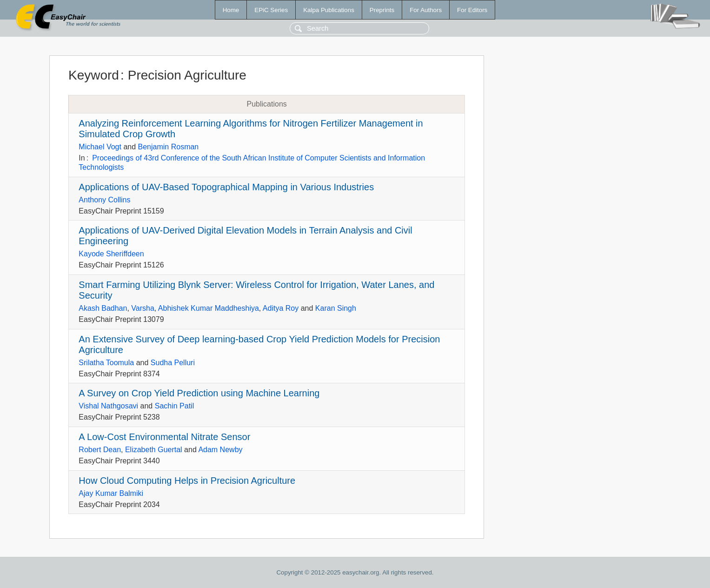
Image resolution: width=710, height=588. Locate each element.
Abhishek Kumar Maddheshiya (209, 308)
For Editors (472, 10)
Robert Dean (100, 450)
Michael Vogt (100, 147)
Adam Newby (220, 450)
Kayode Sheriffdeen (111, 254)
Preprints (382, 10)
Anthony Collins (104, 200)
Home (231, 10)
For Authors (426, 10)
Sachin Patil (175, 406)
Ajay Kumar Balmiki (111, 493)
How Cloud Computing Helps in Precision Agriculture (187, 481)
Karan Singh (336, 308)
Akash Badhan (103, 308)
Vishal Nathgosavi (108, 406)
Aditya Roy (281, 308)
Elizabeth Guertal (154, 450)
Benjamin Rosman (169, 147)
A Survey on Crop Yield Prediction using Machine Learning (199, 393)
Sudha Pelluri (173, 363)
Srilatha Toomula (106, 363)
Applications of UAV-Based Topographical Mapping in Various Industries (226, 187)
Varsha (143, 308)
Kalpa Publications (329, 10)
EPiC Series (271, 10)
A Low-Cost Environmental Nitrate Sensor (164, 437)
